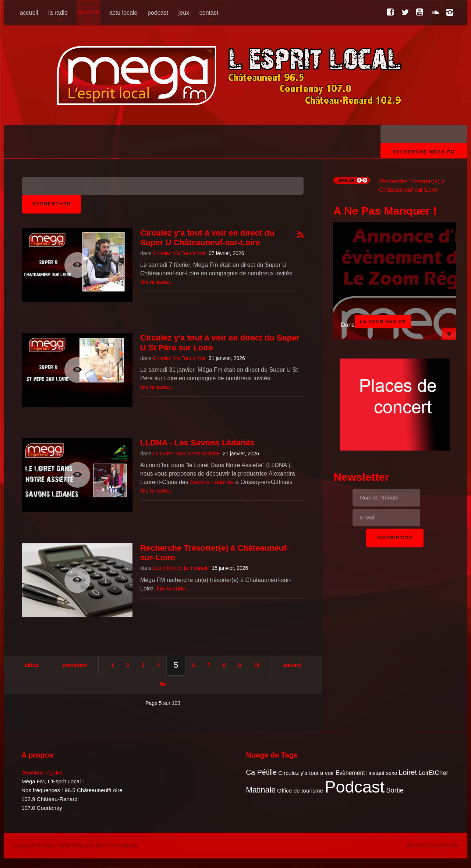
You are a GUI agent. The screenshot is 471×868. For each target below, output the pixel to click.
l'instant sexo (382, 773)
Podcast (355, 787)
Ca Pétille (261, 772)
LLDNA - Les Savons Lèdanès (197, 443)
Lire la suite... (157, 282)
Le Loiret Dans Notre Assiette (186, 454)
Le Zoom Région (383, 321)
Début (32, 665)
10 (256, 665)
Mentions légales (42, 772)
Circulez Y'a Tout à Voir (179, 253)
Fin (163, 684)
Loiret (408, 772)
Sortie (395, 790)
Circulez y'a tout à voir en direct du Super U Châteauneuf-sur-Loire (207, 238)
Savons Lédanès (212, 482)
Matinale (261, 790)
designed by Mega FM (432, 846)
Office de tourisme (300, 791)
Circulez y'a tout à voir (306, 773)
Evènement (350, 773)
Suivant (292, 665)
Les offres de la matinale (181, 568)
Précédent (75, 665)
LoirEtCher (433, 773)
